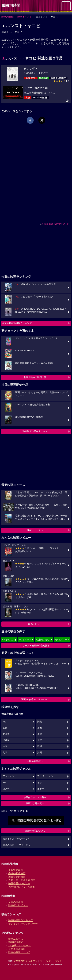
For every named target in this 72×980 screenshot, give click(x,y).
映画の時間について (35, 831)
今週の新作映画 (17, 873)
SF (4, 783)
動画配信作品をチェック (35, 431)
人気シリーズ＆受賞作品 (22, 880)
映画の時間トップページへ (16, 845)
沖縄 (40, 753)
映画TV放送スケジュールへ (35, 699)
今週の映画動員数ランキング (17, 323)
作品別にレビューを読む (22, 887)
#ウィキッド (25, 640)
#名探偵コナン (43, 640)
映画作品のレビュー (19, 883)
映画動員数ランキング (21, 920)
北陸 (40, 740)
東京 (5, 722)
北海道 (6, 734)
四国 (40, 746)
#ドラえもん (8, 640)
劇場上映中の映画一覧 (35, 377)
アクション (8, 776)
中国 (5, 746)
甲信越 (6, 740)
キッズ (41, 783)
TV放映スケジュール (20, 946)
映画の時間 (7, 17)
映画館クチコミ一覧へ (35, 797)
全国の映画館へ (35, 761)
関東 (40, 722)
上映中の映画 (16, 870)
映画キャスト (25, 17)
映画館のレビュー (18, 905)
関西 (5, 728)
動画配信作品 (16, 942)
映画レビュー (35, 624)
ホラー (41, 789)
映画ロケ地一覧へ (35, 803)
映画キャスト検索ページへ (16, 839)
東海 (40, 728)
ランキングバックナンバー (23, 924)
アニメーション (45, 776)
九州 (5, 753)
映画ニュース (16, 939)
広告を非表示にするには (55, 224)
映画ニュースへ (35, 530)
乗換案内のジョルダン (25, 961)
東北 (40, 734)
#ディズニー (61, 640)
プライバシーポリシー (52, 961)
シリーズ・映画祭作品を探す (35, 646)
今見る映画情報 (17, 949)
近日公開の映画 (17, 877)
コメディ (7, 789)
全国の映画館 (16, 902)
